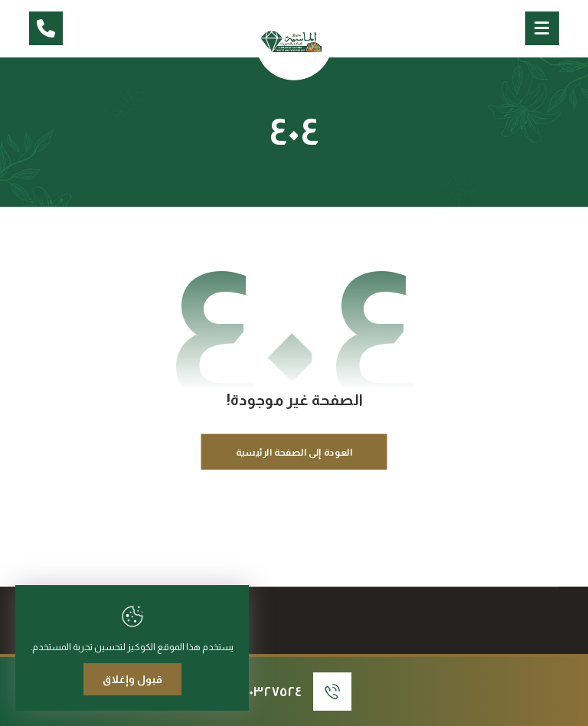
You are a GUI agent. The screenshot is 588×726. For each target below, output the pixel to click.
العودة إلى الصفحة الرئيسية (294, 452)
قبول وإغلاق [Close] (132, 679)
